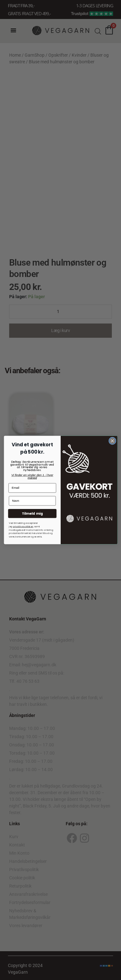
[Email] (32, 488)
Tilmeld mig (32, 513)
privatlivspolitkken (23, 526)
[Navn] (32, 501)
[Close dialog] (112, 441)
